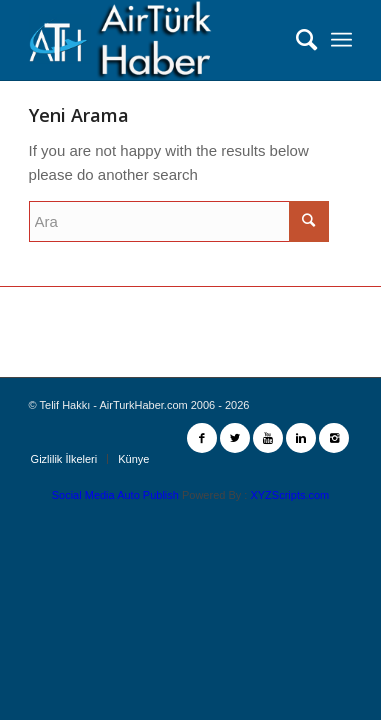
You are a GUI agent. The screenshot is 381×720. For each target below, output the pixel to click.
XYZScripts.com (289, 495)
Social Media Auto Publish (115, 495)
